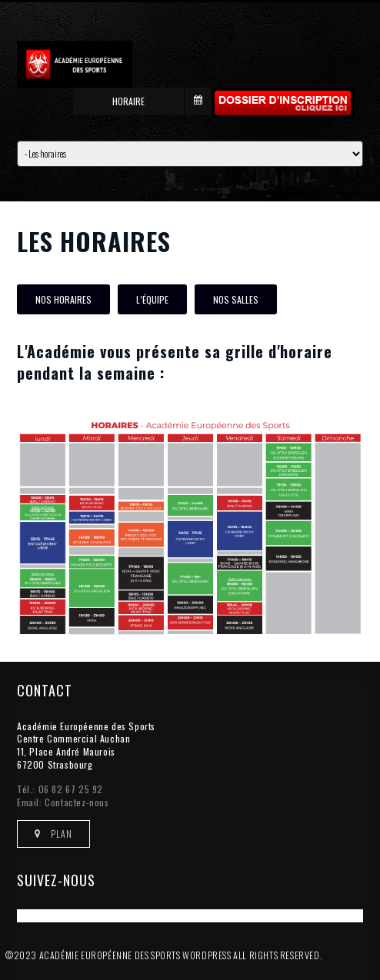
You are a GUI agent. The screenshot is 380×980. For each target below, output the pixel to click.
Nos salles (236, 299)
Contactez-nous (77, 802)
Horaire (162, 101)
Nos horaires (63, 299)
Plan (53, 834)
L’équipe (152, 299)
